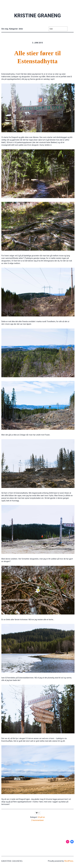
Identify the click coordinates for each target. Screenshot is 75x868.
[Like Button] (37, 813)
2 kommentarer (38, 820)
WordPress (69, 861)
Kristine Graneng (37, 16)
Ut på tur (41, 817)
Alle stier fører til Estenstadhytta (37, 57)
